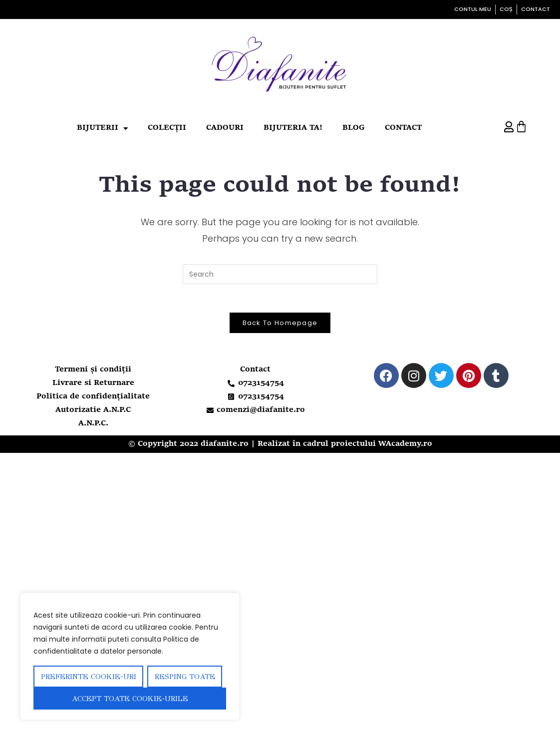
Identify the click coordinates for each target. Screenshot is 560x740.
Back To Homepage (280, 324)
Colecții (167, 128)
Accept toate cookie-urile (130, 699)
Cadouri (225, 128)
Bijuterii (102, 129)
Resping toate (185, 677)
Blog (354, 128)
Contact (403, 128)
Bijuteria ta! (293, 128)
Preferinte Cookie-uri (89, 677)
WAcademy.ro (405, 446)
